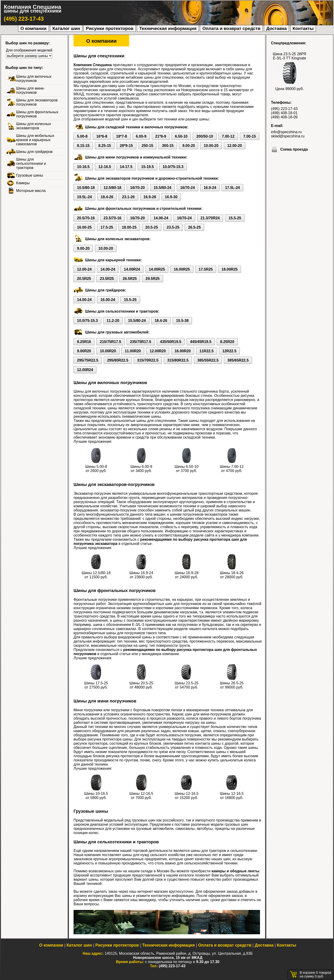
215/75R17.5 (110, 342)
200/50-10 (205, 136)
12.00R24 (85, 370)
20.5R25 (84, 279)
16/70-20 (137, 188)
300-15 (168, 146)
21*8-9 (161, 136)
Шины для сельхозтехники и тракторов (31, 163)
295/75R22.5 (88, 360)
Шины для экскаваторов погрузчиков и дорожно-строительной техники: (152, 178)
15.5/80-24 (162, 188)
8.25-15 (105, 146)
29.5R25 (153, 279)
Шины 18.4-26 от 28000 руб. (232, 573)
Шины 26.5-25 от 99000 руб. (232, 683)
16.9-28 (150, 197)
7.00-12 (228, 136)
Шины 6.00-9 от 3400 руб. (141, 467)
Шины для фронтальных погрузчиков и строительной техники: (144, 209)
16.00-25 (84, 227)
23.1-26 (128, 197)
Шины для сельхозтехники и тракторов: (122, 311)
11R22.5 (207, 351)
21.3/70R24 (210, 218)
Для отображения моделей (29, 50)
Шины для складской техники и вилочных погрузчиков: (137, 127)
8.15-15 (83, 146)
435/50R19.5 (171, 342)
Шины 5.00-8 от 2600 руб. (96, 467)
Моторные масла (31, 191)
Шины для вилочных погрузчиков (34, 79)
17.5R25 (206, 269)
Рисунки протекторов (110, 28)
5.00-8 (82, 136)
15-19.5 (148, 167)
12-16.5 (105, 167)
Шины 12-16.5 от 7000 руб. (141, 794)
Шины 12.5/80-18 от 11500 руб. (96, 573)
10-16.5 (83, 167)
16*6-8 (102, 136)
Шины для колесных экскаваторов (34, 126)
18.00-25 (129, 227)
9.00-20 (189, 146)
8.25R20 (227, 342)
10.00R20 (108, 351)
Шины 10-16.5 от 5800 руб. (96, 794)
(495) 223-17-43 (24, 19)
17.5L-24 (232, 188)
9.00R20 (84, 351)
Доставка (276, 28)
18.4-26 (107, 197)
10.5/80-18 (86, 188)
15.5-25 (235, 218)
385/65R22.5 (238, 360)
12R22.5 (230, 351)
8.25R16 (84, 342)
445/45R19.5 (201, 342)
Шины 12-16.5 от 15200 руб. (187, 794)
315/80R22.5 (178, 360)
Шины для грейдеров (34, 152)
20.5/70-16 (86, 218)
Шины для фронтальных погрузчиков (37, 114)
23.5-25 (173, 227)
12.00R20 (158, 351)
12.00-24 (84, 269)
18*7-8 (122, 136)
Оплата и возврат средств (231, 28)
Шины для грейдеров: (106, 290)
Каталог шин (66, 28)
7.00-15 (250, 136)
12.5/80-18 (113, 188)
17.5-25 (107, 227)
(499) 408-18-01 (284, 113)
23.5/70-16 (113, 218)
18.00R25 (230, 269)
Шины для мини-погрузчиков (31, 90)
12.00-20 (235, 146)
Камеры (23, 183)
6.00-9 (141, 136)
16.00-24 (108, 300)
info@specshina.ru (286, 132)
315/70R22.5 (148, 360)
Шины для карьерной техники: (114, 260)
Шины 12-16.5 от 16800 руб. (232, 794)
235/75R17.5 (141, 342)
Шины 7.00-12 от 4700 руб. (232, 467)
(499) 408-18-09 (284, 117)
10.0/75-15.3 (173, 167)
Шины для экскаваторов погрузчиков (37, 102)
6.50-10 (181, 136)
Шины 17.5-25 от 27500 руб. (96, 683)
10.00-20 (211, 146)
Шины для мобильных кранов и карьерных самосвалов (35, 140)
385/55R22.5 (208, 360)
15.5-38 (182, 321)
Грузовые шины (30, 175)
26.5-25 (194, 227)
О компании (34, 28)
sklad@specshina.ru (288, 136)
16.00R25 (182, 269)
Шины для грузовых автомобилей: (117, 332)
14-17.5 (126, 167)
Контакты (303, 28)
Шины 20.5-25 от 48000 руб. (141, 683)
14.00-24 (161, 218)
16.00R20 (183, 351)
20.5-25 (152, 227)
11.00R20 (133, 351)
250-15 (148, 146)
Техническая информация (168, 28)
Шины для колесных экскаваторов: (118, 239)
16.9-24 (210, 188)
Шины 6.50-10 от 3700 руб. (187, 467)
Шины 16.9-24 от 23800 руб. (141, 573)
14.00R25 (157, 269)
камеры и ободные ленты (235, 871)
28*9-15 (126, 146)
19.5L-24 (84, 197)
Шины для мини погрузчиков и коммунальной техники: (136, 157)
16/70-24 (188, 188)
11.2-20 (113, 321)
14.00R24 (132, 269)
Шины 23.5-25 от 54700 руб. (187, 683)
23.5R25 (107, 279)
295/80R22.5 (118, 360)
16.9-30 (171, 197)
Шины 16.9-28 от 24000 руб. (187, 573)
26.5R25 (130, 279)
